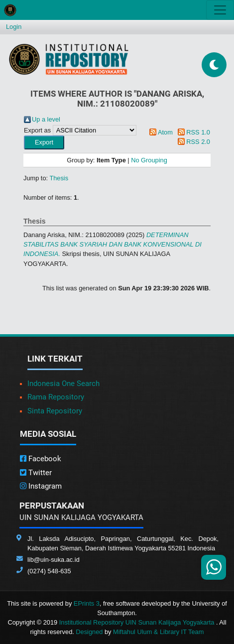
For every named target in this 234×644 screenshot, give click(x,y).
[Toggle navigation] (220, 10)
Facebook (41, 459)
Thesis (59, 178)
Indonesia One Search (63, 384)
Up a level (46, 119)
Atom (165, 132)
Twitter (36, 473)
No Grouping (149, 160)
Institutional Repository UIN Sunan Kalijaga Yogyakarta (138, 622)
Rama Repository (56, 397)
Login (14, 27)
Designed (89, 632)
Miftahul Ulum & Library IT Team (158, 632)
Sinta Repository (55, 411)
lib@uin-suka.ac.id (54, 560)
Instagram (41, 486)
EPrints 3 (87, 603)
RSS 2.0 (198, 142)
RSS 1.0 (198, 132)
